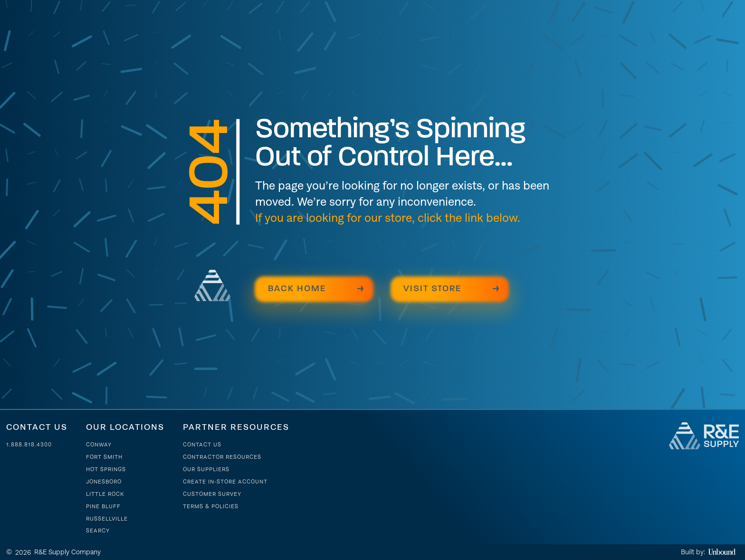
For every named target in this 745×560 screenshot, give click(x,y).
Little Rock (105, 494)
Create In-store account (225, 482)
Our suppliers (206, 469)
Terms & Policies (211, 506)
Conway (99, 445)
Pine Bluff (103, 506)
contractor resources (222, 457)
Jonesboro (104, 482)
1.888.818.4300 (29, 445)
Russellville (107, 519)
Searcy (98, 531)
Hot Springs (106, 469)
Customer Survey (212, 494)
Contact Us (202, 445)
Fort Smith (104, 457)
